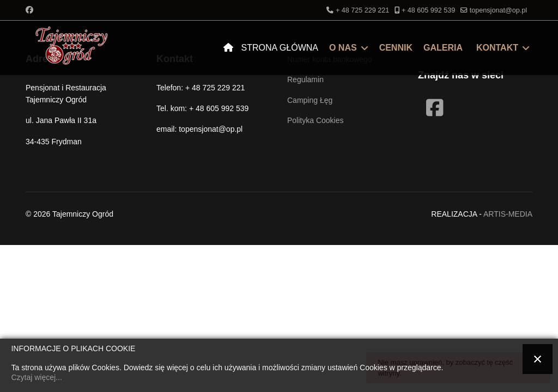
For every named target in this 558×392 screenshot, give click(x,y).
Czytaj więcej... (36, 377)
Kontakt (497, 48)
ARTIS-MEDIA (508, 214)
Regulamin (305, 79)
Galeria (443, 48)
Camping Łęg (310, 100)
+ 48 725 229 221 (362, 10)
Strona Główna (268, 48)
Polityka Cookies (316, 120)
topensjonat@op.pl (498, 10)
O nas (343, 48)
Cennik (396, 48)
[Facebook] (29, 10)
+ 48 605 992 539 (428, 10)
